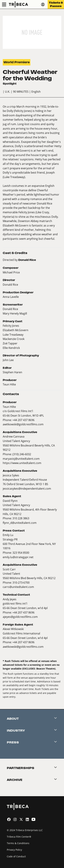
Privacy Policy (14, 850)
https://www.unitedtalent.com (22, 463)
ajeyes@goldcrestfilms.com (20, 617)
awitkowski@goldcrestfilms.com (23, 424)
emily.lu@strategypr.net (18, 557)
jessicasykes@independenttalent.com (27, 488)
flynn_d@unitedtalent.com (20, 523)
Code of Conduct (16, 856)
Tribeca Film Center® (19, 837)
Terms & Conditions (18, 843)
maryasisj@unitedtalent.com (21, 459)
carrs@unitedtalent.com (18, 587)
